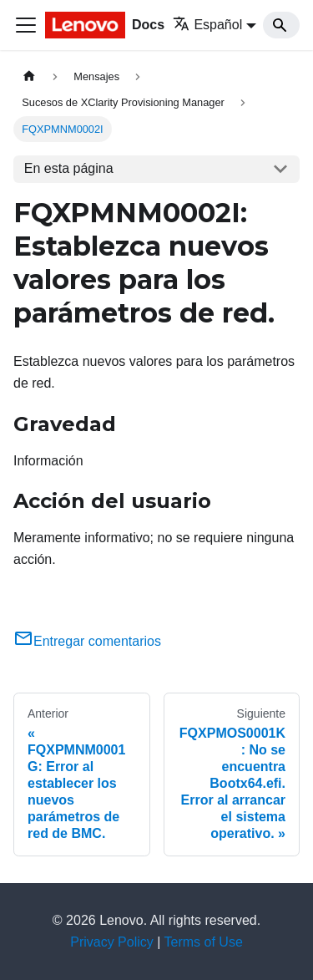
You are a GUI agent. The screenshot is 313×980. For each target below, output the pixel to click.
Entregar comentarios (87, 641)
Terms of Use (204, 942)
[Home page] (29, 76)
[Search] (281, 25)
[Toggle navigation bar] (26, 25)
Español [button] (207, 25)
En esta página (69, 168)
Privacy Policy (112, 942)
